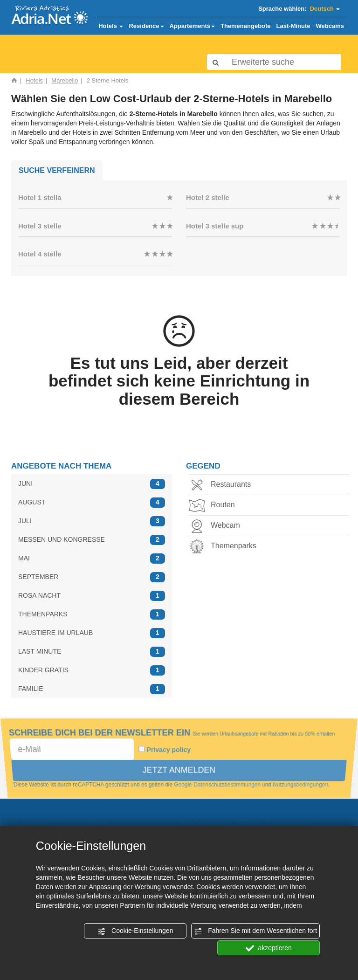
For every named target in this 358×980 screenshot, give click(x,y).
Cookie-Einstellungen (135, 931)
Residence (146, 26)
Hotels (111, 26)
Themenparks (225, 547)
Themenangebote (246, 26)
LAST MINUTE (92, 652)
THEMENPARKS (92, 614)
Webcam (217, 526)
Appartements (192, 26)
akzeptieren (269, 948)
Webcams (330, 26)
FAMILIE (92, 689)
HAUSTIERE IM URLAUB (92, 633)
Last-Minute (293, 26)
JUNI (92, 484)
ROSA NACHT (92, 596)
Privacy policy (169, 750)
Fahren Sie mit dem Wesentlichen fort (255, 931)
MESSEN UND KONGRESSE (92, 540)
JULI (92, 521)
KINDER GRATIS (92, 670)
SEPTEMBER (92, 577)
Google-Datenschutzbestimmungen (217, 785)
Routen (214, 506)
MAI (92, 558)
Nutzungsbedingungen (302, 785)
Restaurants (222, 485)
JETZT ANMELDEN (179, 770)
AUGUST (92, 502)
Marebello (65, 80)
